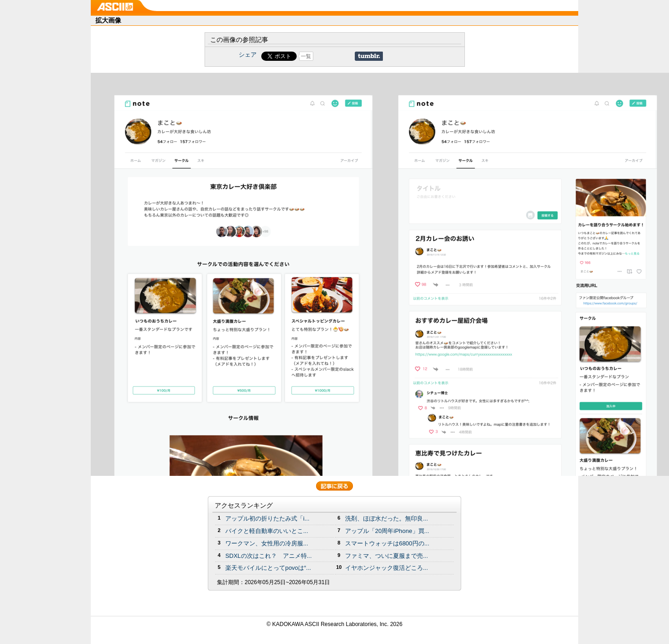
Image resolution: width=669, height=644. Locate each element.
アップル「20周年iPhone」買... (387, 531)
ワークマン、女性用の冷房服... (267, 543)
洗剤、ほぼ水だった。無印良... (387, 518)
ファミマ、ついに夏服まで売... (387, 556)
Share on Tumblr (369, 56)
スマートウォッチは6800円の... (387, 543)
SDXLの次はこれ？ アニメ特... (269, 556)
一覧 (306, 56)
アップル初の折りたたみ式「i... (267, 518)
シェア (248, 55)
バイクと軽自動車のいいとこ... (267, 531)
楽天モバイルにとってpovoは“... (268, 568)
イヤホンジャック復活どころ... (387, 568)
